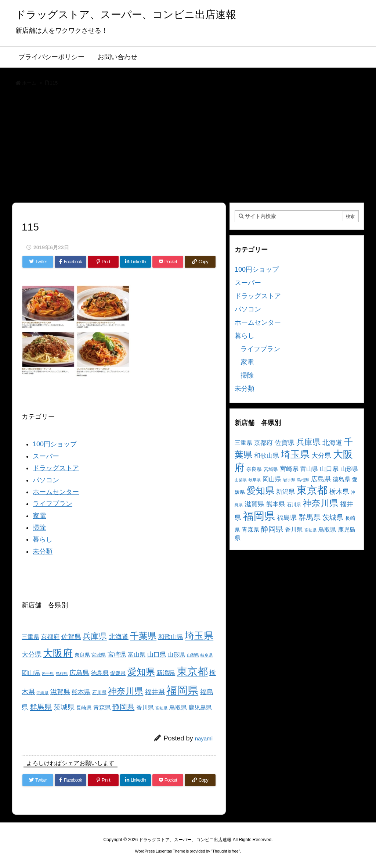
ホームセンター (56, 492)
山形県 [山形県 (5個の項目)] (176, 655)
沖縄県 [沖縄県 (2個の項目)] (42, 693)
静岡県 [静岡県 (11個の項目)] (123, 707)
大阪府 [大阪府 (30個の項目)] (58, 653)
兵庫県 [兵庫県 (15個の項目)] (95, 636)
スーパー (46, 456)
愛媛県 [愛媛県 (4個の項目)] (118, 673)
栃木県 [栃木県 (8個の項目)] (339, 491)
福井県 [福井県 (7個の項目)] (155, 692)
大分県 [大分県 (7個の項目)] (32, 654)
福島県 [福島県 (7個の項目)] (287, 518)
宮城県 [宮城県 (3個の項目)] (99, 655)
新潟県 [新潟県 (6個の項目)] (166, 673)
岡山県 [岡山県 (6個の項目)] (31, 673)
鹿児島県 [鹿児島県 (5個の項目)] (200, 708)
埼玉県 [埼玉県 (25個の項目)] (199, 636)
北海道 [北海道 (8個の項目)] (119, 637)
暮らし (43, 539)
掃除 (39, 528)
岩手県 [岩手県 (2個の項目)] (48, 674)
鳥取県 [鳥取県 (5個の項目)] (178, 708)
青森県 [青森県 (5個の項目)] (102, 708)
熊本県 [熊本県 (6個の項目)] (81, 692)
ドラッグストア (56, 468)
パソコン (46, 480)
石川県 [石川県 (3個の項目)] (99, 693)
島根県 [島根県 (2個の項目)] (62, 674)
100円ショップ (55, 444)
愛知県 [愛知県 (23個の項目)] (141, 672)
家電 (39, 516)
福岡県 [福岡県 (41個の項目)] (182, 690)
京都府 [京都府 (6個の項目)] (50, 637)
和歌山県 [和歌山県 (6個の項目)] (171, 637)
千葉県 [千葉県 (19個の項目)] (143, 636)
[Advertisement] (188, 147)
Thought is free (225, 851)
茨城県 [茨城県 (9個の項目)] (64, 707)
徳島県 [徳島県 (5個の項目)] (100, 673)
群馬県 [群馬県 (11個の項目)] (41, 707)
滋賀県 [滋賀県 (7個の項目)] (60, 692)
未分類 (43, 551)
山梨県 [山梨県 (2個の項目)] (193, 655)
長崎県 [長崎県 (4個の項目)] (84, 708)
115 (54, 83)
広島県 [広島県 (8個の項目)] (79, 673)
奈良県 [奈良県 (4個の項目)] (82, 655)
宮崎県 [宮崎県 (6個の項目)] (117, 655)
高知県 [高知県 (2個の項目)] (161, 708)
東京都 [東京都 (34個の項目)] (192, 671)
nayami (204, 738)
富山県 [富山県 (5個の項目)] (137, 655)
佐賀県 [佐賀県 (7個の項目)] (71, 637)
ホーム (29, 83)
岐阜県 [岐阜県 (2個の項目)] (207, 655)
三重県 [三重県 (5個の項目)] (30, 637)
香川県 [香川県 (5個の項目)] (145, 708)
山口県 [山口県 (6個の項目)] (157, 655)
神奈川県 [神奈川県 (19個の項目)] (126, 691)
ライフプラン (53, 504)
